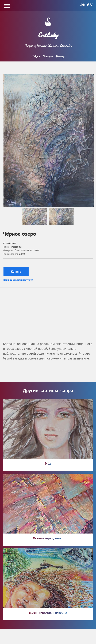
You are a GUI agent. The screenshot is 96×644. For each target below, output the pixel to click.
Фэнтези (60, 56)
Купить (16, 272)
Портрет (48, 56)
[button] (49, 206)
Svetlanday (48, 34)
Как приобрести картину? (18, 280)
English (90, 5)
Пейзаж (36, 56)
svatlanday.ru (22, 638)
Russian (83, 5)
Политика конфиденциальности (63, 638)
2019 (22, 254)
